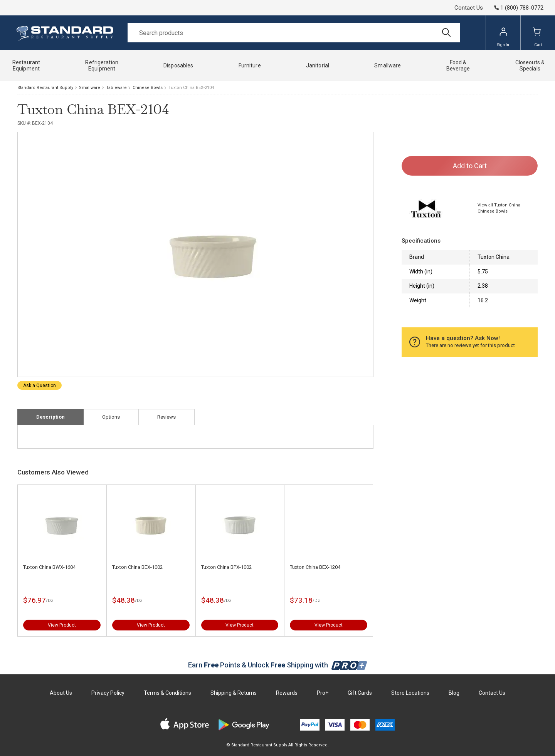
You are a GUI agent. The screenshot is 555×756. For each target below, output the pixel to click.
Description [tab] (50, 417)
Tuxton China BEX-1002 (137, 567)
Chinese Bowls (148, 88)
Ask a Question (40, 386)
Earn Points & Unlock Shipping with (278, 665)
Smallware (90, 88)
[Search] (294, 33)
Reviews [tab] (166, 417)
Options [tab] (111, 417)
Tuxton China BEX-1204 (315, 567)
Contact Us (469, 8)
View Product (62, 625)
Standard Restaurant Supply (45, 88)
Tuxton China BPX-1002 (226, 567)
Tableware (116, 88)
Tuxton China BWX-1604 (49, 567)
